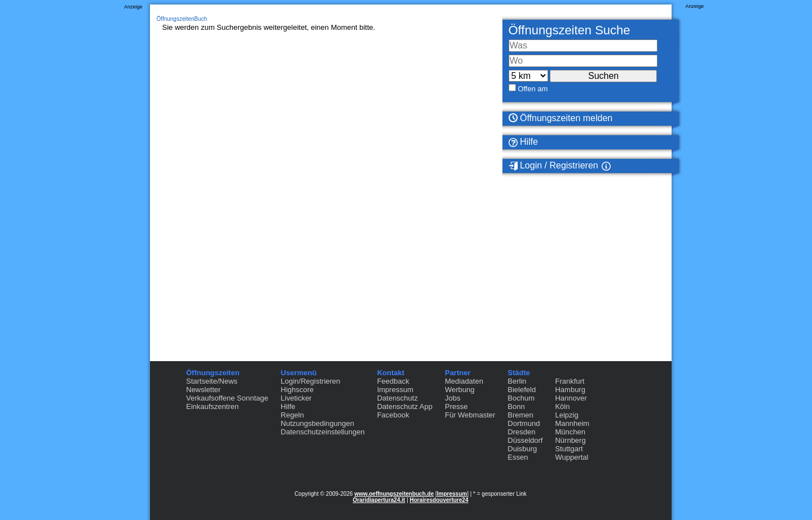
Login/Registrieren (311, 381)
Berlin (517, 381)
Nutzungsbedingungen (317, 423)
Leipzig (566, 415)
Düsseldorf (525, 440)
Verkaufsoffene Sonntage (227, 398)
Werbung (460, 390)
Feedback (393, 381)
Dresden (521, 432)
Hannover (571, 398)
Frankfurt (570, 381)
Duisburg (522, 449)
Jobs (453, 398)
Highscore (297, 390)
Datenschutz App (405, 406)
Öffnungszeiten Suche (570, 30)
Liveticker (296, 398)
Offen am (533, 89)
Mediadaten (464, 381)
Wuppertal (572, 457)
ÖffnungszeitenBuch (182, 19)
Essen (518, 457)
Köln (562, 406)
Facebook (393, 415)
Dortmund (524, 423)
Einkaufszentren (212, 406)
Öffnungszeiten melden (561, 118)
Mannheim (572, 423)
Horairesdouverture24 (439, 500)
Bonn (516, 406)
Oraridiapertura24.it (379, 500)
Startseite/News (212, 381)
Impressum (395, 390)
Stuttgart (569, 449)
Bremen (520, 415)
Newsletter (203, 390)
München (570, 432)
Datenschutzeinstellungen (323, 432)
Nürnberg (570, 440)
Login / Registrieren (553, 166)
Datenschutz (398, 398)
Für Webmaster (470, 415)
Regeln (292, 415)
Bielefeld (522, 390)
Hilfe (523, 142)
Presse (456, 406)
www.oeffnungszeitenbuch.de (394, 494)
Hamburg (570, 390)
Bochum (521, 398)
